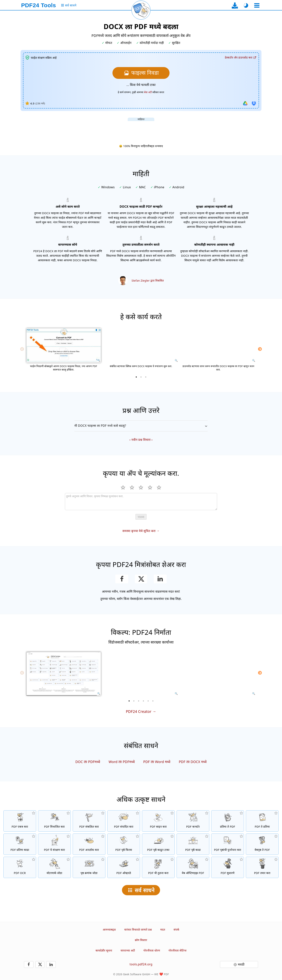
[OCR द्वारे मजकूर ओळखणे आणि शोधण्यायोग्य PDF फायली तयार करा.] (20, 867)
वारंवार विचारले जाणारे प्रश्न (138, 930)
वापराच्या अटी (128, 950)
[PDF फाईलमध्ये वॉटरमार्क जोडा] (54, 867)
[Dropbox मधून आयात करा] (254, 103)
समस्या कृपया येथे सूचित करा (139, 531)
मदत (163, 930)
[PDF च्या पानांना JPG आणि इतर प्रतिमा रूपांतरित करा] (262, 821)
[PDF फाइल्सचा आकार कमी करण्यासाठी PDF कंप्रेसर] (89, 821)
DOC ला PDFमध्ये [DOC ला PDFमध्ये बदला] (88, 762)
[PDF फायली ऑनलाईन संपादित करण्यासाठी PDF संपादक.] (124, 821)
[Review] (141, 502)
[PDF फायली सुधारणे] (228, 867)
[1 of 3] (136, 377)
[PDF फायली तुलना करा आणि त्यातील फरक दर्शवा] (158, 867)
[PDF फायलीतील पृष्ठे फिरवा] (124, 844)
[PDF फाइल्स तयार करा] (262, 867)
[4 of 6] (143, 701)
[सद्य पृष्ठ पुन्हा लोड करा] (141, 10)
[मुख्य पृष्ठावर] (39, 5)
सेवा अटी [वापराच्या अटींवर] (148, 92)
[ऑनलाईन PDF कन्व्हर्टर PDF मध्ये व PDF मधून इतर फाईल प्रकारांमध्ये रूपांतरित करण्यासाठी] (193, 821)
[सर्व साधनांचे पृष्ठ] (69, 5)
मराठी (241, 964)
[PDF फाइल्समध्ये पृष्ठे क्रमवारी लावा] (228, 844)
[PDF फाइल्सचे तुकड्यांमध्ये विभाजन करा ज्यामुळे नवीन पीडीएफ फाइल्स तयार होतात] (54, 821)
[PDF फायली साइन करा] (158, 821)
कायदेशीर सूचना (104, 950)
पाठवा (141, 517)
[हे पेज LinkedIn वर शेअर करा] (160, 579)
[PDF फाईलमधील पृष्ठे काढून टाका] (158, 844)
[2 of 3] (141, 377)
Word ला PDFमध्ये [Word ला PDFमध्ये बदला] (122, 762)
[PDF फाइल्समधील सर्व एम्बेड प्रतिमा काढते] (20, 844)
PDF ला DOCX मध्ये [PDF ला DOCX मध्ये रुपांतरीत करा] (193, 762)
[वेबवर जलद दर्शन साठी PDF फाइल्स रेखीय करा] (193, 867)
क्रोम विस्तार (141, 940)
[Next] (260, 349)
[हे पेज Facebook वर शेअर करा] (122, 579)
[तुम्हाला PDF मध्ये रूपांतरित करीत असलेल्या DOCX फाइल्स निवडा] (141, 73)
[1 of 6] (129, 701)
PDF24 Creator (139, 711)
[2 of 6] (134, 701)
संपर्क (176, 930)
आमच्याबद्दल (109, 930)
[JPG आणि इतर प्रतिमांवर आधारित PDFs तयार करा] (228, 821)
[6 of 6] (153, 701)
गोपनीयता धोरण (152, 950)
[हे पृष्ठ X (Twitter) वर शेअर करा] (141, 579)
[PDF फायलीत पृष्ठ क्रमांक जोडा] (89, 867)
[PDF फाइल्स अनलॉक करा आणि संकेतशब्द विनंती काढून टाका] (89, 844)
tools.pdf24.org (141, 964)
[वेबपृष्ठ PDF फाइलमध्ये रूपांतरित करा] (262, 844)
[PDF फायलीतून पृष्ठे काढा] (193, 844)
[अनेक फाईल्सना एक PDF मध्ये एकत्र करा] (20, 821)
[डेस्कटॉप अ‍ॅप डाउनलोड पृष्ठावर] (235, 5)
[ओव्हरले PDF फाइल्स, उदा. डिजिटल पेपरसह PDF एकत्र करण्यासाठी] (124, 867)
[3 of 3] (146, 377)
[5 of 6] (148, 701)
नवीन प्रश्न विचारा (141, 440)
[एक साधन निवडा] (257, 5)
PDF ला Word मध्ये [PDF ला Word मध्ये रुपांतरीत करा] (157, 762)
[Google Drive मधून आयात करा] (245, 103)
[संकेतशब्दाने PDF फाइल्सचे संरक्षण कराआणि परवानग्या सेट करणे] (54, 844)
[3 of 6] (139, 701)
